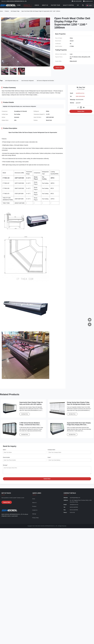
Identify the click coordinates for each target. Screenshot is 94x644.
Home (19, 5)
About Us (45, 5)
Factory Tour (56, 5)
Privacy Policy (35, 519)
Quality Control (68, 5)
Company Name (51, 450)
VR (78, 5)
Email (49, 457)
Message (5, 465)
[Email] (90, 320)
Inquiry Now (81, 111)
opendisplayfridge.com (75, 499)
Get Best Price (25, 414)
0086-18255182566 (80, 96)
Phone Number (6, 457)
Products (27, 5)
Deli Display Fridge (15, 11)
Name (5, 450)
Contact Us (35, 511)
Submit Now (47, 480)
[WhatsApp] (90, 324)
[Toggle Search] (83, 5)
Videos (37, 5)
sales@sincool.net (89, 1)
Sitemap (34, 515)
